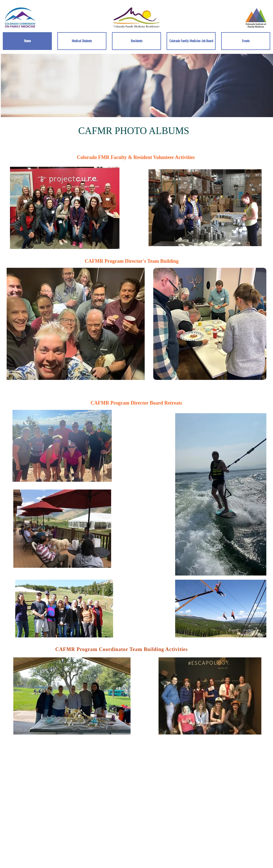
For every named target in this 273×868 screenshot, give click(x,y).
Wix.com (193, 821)
